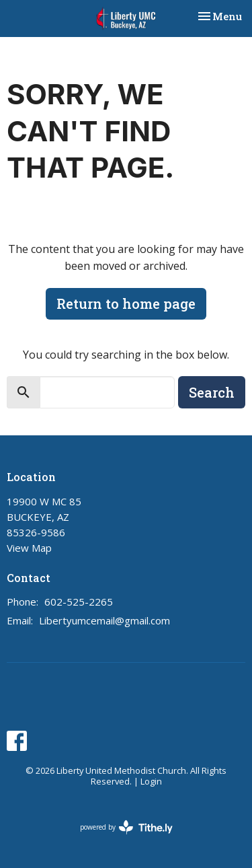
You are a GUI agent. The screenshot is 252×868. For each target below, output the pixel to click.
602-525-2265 (79, 602)
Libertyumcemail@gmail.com (104, 620)
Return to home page (126, 303)
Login (151, 781)
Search (212, 392)
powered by (126, 827)
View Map (29, 548)
